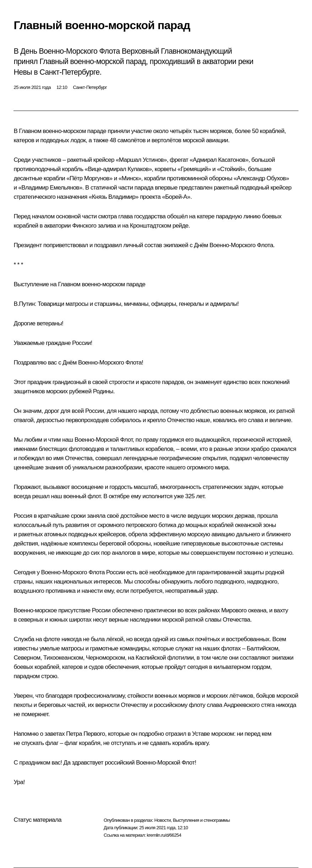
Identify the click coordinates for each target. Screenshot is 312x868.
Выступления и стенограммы (201, 820)
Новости (162, 820)
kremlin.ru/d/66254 (164, 835)
